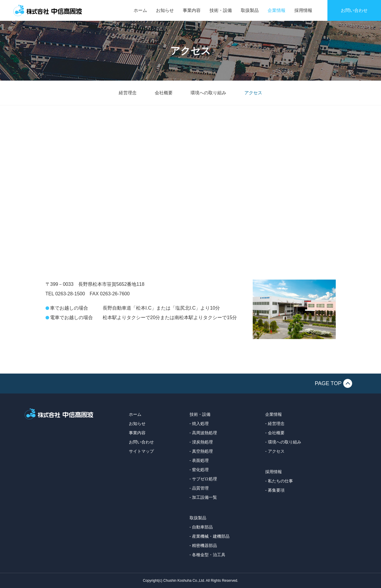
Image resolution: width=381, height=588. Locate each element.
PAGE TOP (328, 383)
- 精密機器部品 (203, 545)
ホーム (135, 414)
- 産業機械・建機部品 (210, 536)
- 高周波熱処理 (203, 433)
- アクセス (275, 451)
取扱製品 (198, 518)
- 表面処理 (199, 460)
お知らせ (137, 424)
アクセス (253, 93)
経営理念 (128, 93)
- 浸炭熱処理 (201, 442)
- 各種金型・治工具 (208, 555)
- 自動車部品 (201, 527)
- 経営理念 (275, 424)
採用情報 (274, 472)
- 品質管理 (199, 488)
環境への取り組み (208, 93)
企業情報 (274, 414)
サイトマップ (141, 451)
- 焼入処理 (199, 424)
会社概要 (164, 93)
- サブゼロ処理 (203, 479)
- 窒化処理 (199, 470)
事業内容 (137, 433)
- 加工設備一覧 (203, 497)
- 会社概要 (275, 433)
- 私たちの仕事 (279, 481)
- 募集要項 (275, 490)
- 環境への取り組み (283, 442)
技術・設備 (200, 414)
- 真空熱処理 (201, 451)
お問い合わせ (141, 442)
